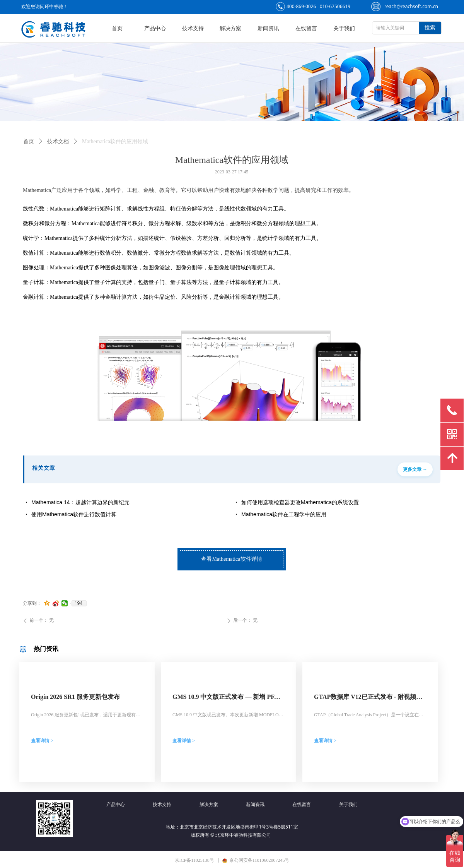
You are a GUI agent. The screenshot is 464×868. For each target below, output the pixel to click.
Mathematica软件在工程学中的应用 (284, 514)
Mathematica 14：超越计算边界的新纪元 (80, 502)
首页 (29, 141)
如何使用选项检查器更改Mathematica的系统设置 (300, 502)
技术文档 (58, 141)
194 (79, 603)
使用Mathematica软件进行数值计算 (74, 514)
